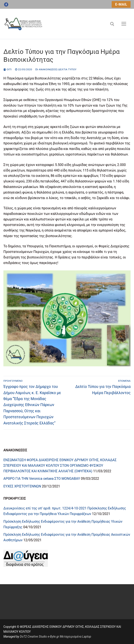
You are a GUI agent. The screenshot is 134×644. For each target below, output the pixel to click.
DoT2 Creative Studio (33, 637)
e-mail (121, 4)
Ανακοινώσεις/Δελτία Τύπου (56, 69)
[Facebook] (6, 4)
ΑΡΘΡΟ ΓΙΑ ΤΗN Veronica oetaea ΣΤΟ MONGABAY (42, 479)
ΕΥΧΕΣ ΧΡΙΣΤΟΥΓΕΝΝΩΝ (22, 486)
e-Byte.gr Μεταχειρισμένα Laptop (69, 637)
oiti (8, 69)
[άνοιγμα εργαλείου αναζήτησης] (112, 24)
